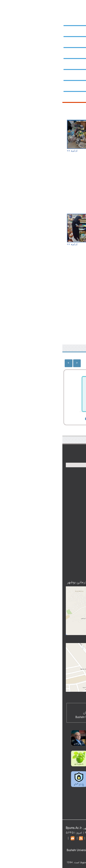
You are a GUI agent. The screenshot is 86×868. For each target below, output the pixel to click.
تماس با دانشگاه (35, 838)
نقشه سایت (42, 2)
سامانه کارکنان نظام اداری (56, 533)
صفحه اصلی (77, 2)
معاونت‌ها (71, 42)
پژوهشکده (70, 64)
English (29, 2)
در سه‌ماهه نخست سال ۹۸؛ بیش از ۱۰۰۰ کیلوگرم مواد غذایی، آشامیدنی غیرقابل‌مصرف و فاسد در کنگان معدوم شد (62, 235)
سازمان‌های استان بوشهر (57, 520)
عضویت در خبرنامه (61, 569)
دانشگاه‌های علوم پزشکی (57, 574)
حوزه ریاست (69, 31)
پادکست (68, 551)
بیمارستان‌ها (69, 86)
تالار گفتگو (67, 555)
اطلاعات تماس (64, 560)
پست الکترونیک (59, 2)
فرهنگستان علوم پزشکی (57, 529)
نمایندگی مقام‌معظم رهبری (56, 515)
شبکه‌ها (72, 97)
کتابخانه (72, 75)
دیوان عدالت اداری (61, 524)
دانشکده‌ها (70, 53)
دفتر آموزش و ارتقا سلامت (56, 538)
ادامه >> (10, 151)
